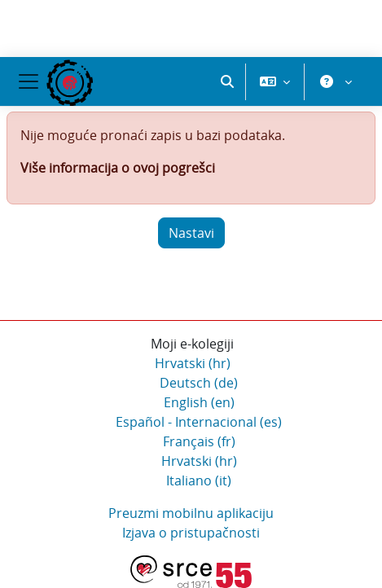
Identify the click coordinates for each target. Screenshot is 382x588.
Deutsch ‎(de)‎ (199, 383)
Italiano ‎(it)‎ (199, 480)
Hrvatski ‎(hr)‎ (193, 363)
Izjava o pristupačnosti (191, 533)
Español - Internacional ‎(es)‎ (199, 422)
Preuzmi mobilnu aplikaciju (191, 513)
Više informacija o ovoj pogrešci (118, 168)
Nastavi (191, 233)
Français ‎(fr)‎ (199, 441)
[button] (227, 81)
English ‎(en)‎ (199, 402)
